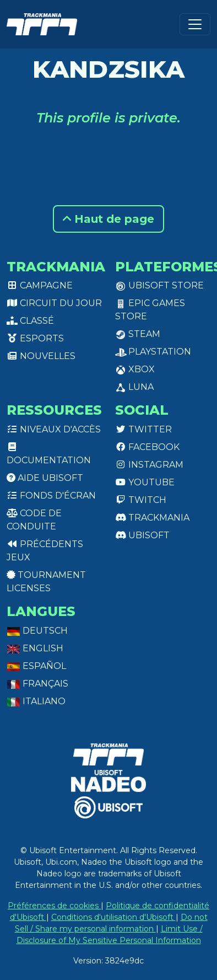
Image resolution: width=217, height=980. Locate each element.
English (35, 648)
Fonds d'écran (51, 496)
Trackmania (152, 518)
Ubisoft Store (159, 285)
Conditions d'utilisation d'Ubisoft (113, 917)
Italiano (36, 701)
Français (37, 684)
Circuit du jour (54, 303)
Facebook (147, 447)
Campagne (40, 285)
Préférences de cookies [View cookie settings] (54, 906)
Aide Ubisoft (45, 478)
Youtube (145, 482)
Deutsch (37, 631)
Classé (30, 321)
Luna (134, 387)
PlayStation (153, 352)
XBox (135, 369)
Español (36, 666)
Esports (35, 338)
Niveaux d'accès (54, 429)
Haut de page (109, 219)
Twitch (141, 500)
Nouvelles (41, 356)
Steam (138, 334)
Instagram (149, 465)
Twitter (143, 429)
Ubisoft (142, 535)
